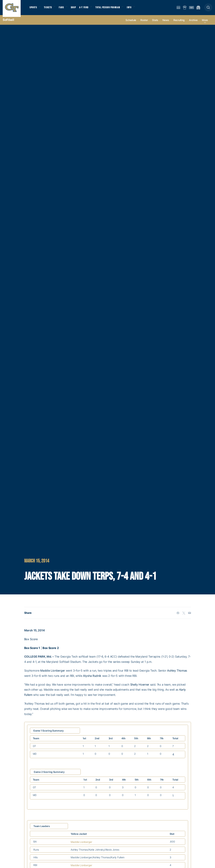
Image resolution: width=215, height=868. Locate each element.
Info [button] (136, 9)
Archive (193, 24)
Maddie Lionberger (53, 674)
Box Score (31, 643)
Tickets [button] (50, 9)
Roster (144, 24)
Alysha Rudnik (92, 679)
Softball (8, 23)
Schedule (131, 24)
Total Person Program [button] (113, 9)
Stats (155, 24)
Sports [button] (34, 9)
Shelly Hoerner (140, 688)
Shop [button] (77, 9)
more (205, 24)
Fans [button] (64, 9)
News (166, 24)
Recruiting (179, 24)
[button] (208, 9)
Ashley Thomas (177, 674)
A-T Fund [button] (88, 9)
